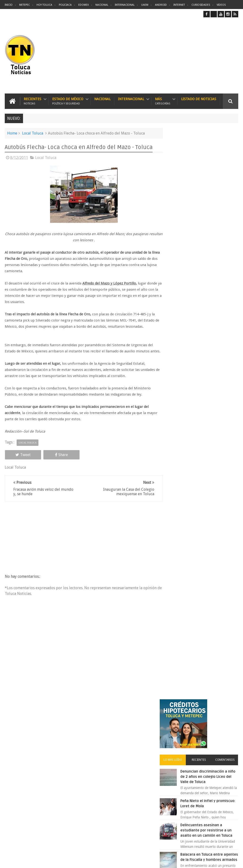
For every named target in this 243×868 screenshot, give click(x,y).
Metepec (25, 5)
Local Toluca (33, 133)
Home (12, 133)
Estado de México (68, 101)
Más (163, 101)
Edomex (84, 5)
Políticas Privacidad (197, 861)
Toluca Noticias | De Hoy (65, 861)
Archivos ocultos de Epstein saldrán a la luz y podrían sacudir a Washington (202, 520)
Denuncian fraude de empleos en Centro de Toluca (208, 478)
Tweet (19, 461)
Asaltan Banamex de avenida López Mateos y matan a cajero (209, 449)
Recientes (33, 101)
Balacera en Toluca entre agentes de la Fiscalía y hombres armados (210, 297)
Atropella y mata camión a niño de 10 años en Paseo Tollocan (211, 326)
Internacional (125, 5)
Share (51, 461)
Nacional (102, 5)
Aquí (234, 861)
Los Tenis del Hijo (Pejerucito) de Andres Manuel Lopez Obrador (208, 355)
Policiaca (65, 5)
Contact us (226, 716)
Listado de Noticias (199, 99)
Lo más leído (180, 191)
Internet (179, 5)
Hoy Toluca (44, 5)
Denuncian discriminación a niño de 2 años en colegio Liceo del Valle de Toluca (212, 208)
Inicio (9, 5)
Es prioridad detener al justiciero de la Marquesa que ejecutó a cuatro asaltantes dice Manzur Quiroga (200, 390)
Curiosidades (201, 5)
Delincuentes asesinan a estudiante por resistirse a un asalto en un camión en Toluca (130, 746)
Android (161, 5)
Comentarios (226, 191)
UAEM (145, 5)
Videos (221, 5)
